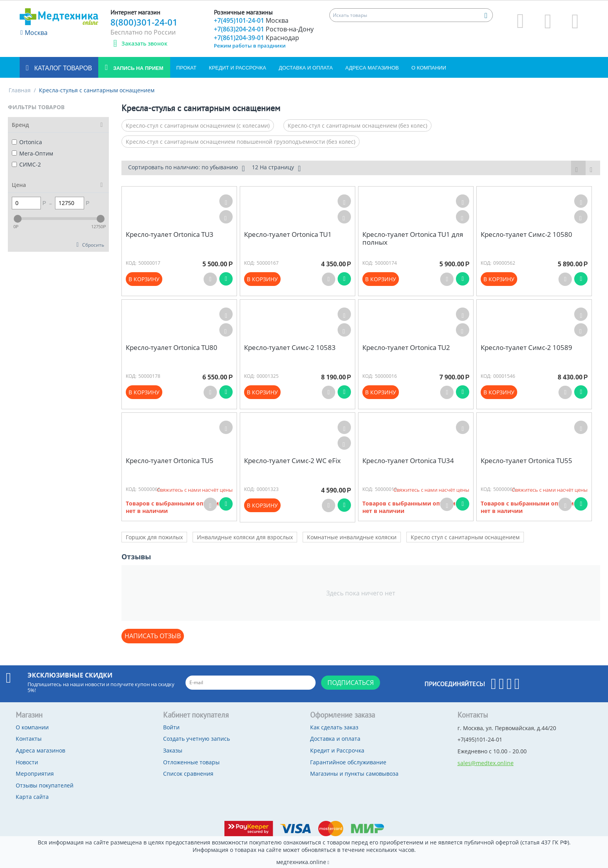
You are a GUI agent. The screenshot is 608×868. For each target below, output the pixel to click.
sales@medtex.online (486, 763)
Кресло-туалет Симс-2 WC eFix (292, 461)
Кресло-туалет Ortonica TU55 (526, 461)
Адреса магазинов (372, 68)
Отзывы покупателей (45, 785)
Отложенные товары (191, 762)
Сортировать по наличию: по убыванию (186, 168)
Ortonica (27, 142)
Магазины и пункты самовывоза (354, 774)
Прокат (186, 68)
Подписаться (351, 683)
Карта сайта (32, 797)
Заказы (173, 750)
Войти (171, 727)
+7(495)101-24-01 (251, 20)
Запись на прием (137, 68)
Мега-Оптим (32, 153)
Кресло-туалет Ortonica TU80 (172, 348)
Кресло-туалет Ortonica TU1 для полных (413, 239)
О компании (429, 68)
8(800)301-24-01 (144, 22)
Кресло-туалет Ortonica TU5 (170, 461)
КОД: (131, 263)
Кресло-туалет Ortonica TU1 (288, 234)
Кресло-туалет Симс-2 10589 (526, 348)
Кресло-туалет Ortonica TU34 (408, 461)
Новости (27, 762)
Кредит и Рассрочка (238, 68)
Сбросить (93, 245)
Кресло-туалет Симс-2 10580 (526, 234)
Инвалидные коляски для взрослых (245, 537)
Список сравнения (188, 774)
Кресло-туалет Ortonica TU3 (170, 234)
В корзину (144, 279)
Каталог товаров (62, 68)
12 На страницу (276, 168)
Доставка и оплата (306, 68)
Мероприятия (35, 774)
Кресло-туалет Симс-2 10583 (290, 348)
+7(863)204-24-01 (264, 29)
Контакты (29, 739)
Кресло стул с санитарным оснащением (465, 537)
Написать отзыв (153, 636)
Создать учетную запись (197, 739)
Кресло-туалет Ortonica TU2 (406, 348)
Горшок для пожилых (154, 537)
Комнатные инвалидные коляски (352, 537)
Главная (20, 90)
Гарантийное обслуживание (348, 762)
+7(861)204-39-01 (256, 38)
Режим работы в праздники (250, 46)
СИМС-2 (26, 164)
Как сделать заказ (334, 727)
